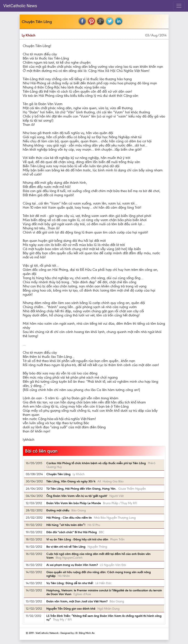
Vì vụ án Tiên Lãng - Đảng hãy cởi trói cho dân (77, 539)
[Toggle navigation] (179, 6)
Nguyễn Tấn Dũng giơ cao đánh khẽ (71, 609)
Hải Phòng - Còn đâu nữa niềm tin (69, 518)
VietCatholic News (20, 6)
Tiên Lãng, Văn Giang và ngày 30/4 (71, 481)
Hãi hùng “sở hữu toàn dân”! (66, 525)
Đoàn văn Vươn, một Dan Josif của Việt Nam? (77, 601)
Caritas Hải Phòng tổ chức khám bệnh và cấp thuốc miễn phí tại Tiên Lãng (96, 463)
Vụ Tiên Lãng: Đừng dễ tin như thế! (70, 583)
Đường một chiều (58, 510)
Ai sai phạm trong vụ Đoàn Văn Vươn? (72, 565)
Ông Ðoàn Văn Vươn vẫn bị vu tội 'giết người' (77, 496)
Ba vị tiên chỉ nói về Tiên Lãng (66, 547)
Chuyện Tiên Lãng (58, 474)
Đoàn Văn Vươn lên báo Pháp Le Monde (74, 503)
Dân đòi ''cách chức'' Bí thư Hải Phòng (72, 532)
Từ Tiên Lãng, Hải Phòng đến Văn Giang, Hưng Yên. (81, 489)
